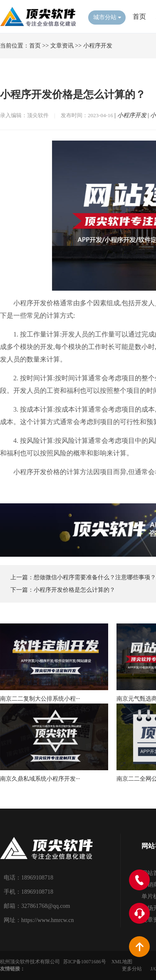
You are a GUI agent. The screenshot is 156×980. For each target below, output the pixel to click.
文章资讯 (62, 46)
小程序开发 (98, 46)
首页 (139, 16)
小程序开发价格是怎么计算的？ (74, 590)
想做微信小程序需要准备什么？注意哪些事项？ (95, 577)
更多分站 (132, 969)
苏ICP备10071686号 (85, 962)
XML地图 (122, 962)
